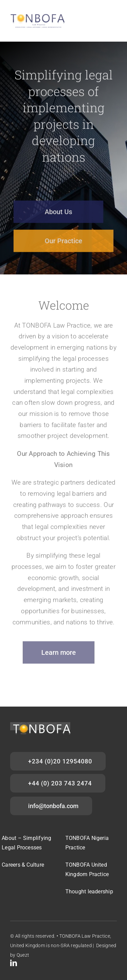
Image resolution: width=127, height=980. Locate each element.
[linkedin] (14, 963)
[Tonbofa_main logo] (38, 16)
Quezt (23, 955)
